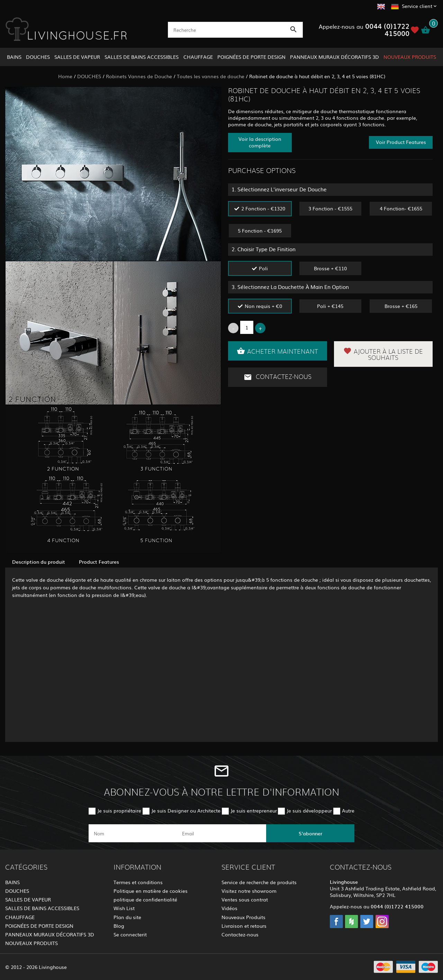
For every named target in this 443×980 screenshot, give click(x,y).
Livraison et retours (244, 926)
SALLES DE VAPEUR (77, 57)
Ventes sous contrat (245, 899)
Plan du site (127, 917)
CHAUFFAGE (198, 57)
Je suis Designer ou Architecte (186, 810)
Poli (263, 268)
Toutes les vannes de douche (211, 76)
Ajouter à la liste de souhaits (383, 354)
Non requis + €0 (263, 306)
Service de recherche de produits (259, 882)
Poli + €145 (330, 306)
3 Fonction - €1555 (330, 208)
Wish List (124, 908)
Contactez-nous (278, 377)
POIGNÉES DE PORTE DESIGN (251, 57)
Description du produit (39, 562)
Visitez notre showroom (249, 891)
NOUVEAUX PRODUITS (410, 57)
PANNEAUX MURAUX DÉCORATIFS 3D (334, 57)
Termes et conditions (138, 882)
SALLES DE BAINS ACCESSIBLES (142, 57)
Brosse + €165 (401, 306)
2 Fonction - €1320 (263, 208)
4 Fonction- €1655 (401, 208)
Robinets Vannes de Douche (139, 76)
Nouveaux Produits (243, 917)
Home (65, 76)
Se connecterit (130, 934)
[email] (221, 833)
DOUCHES (38, 57)
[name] (133, 833)
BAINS (14, 57)
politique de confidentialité (145, 899)
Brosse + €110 (330, 268)
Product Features (99, 562)
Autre (348, 810)
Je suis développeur (309, 810)
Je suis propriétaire (119, 810)
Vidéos (229, 908)
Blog (119, 926)
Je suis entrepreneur (254, 810)
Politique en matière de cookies (151, 891)
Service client (417, 6)
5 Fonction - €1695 (260, 230)
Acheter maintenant (277, 351)
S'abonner (310, 833)
